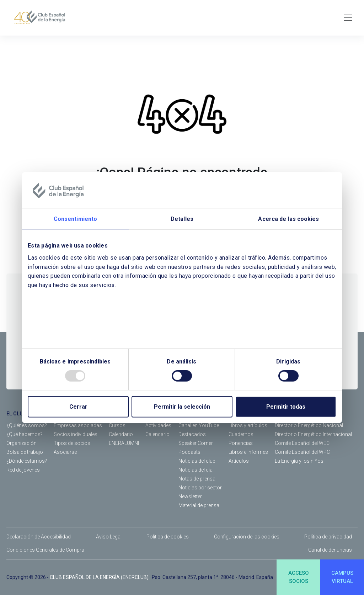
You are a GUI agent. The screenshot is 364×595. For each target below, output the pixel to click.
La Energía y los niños (299, 461)
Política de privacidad (328, 537)
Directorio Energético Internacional (313, 434)
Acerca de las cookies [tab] (288, 219)
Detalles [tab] (182, 219)
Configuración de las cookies (247, 537)
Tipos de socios (72, 443)
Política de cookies (168, 537)
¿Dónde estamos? (27, 461)
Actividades (158, 425)
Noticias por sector (200, 488)
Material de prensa (199, 505)
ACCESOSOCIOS (299, 577)
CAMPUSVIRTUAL (342, 577)
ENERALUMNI (124, 443)
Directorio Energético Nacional (309, 425)
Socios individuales (76, 434)
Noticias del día (196, 470)
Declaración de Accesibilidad (39, 537)
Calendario (121, 434)
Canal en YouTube (199, 425)
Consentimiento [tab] (75, 219)
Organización (22, 443)
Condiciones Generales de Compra (45, 550)
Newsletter (190, 496)
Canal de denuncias (330, 550)
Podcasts (189, 452)
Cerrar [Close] (78, 407)
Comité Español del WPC (302, 452)
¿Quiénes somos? (27, 425)
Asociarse (65, 452)
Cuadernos (241, 434)
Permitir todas (286, 407)
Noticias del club (197, 461)
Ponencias (241, 443)
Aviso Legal (109, 537)
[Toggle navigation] (348, 18)
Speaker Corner (196, 443)
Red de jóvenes (23, 470)
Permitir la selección (182, 407)
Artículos (239, 461)
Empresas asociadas (78, 425)
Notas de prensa (197, 479)
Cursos (117, 425)
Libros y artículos (248, 425)
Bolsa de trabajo (25, 452)
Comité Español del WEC (302, 443)
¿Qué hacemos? (25, 434)
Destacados (192, 434)
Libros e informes (248, 452)
